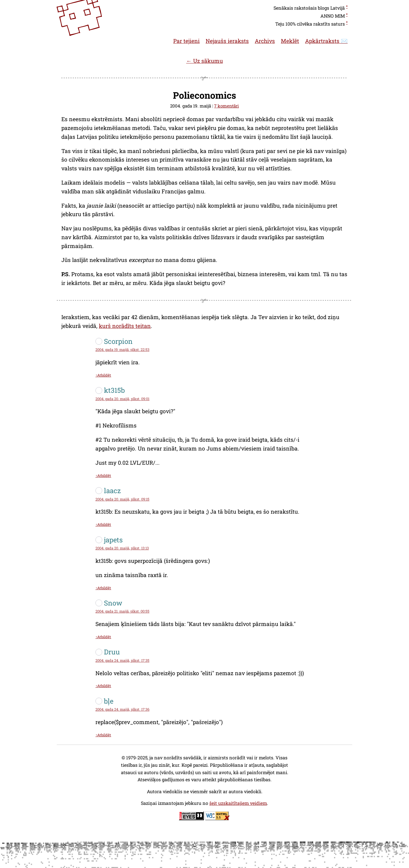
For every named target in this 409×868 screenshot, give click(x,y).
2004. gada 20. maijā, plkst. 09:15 (122, 499)
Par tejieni (186, 41)
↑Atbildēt (103, 375)
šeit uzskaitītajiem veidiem (238, 803)
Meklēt (290, 41)
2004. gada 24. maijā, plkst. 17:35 (122, 660)
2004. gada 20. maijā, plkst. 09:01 (122, 399)
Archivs (265, 41)
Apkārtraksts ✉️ (326, 41)
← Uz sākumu (204, 61)
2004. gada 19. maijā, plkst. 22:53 (122, 350)
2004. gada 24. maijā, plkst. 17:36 (122, 709)
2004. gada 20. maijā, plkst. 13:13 (122, 548)
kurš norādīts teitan (125, 326)
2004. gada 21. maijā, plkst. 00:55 (122, 611)
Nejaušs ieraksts (227, 41)
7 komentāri (227, 106)
